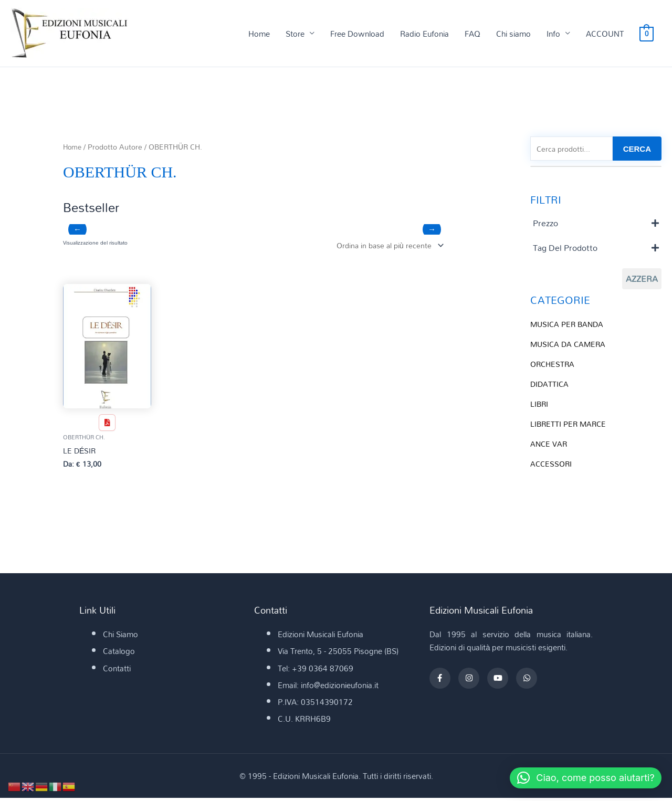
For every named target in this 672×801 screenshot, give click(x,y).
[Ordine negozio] (386, 246)
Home (259, 34)
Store (295, 34)
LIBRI (540, 405)
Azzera (642, 280)
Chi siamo (513, 34)
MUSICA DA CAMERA (570, 345)
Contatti (117, 671)
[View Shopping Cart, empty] (647, 34)
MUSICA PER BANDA (569, 325)
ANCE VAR (549, 445)
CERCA (637, 149)
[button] (580, 778)
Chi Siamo (120, 637)
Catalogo (119, 654)
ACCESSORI (552, 465)
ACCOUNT (605, 34)
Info (553, 34)
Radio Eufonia (424, 34)
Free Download (357, 34)
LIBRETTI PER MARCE (570, 425)
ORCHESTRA (554, 365)
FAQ (472, 34)
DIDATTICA (550, 385)
